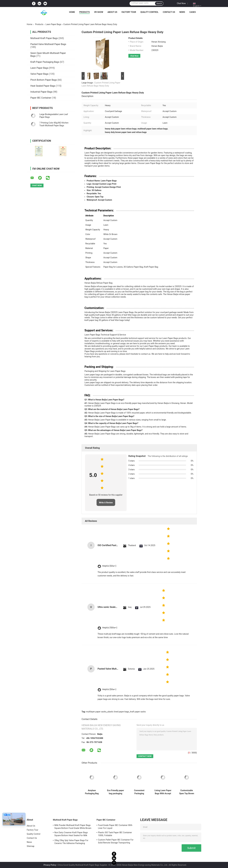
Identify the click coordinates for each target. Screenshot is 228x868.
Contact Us (169, 12)
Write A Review (106, 503)
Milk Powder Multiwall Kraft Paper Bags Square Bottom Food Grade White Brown (73, 827)
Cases (193, 12)
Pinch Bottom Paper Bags (44, 80)
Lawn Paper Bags (53, 24)
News (182, 12)
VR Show (99, 12)
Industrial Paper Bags (41, 92)
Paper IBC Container (41, 98)
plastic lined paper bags (118, 712)
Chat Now (181, 3)
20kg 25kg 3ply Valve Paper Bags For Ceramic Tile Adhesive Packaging (71, 842)
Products (84, 12)
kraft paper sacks (138, 712)
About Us (112, 12)
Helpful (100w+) (110, 628)
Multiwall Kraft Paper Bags (44, 38)
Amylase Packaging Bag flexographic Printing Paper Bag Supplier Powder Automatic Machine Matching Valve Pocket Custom (92, 792)
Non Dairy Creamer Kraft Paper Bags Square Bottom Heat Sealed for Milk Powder (71, 834)
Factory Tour (129, 12)
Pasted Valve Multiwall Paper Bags (48, 44)
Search (159, 3)
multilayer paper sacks (96, 712)
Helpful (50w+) (109, 566)
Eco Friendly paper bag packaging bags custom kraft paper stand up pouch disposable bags (115, 792)
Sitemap (31, 846)
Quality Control (149, 12)
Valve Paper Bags (39, 74)
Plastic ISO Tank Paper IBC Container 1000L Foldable (115, 834)
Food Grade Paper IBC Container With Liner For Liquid (115, 827)
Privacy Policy (50, 865)
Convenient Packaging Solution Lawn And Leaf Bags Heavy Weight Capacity (139, 792)
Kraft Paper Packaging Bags (45, 62)
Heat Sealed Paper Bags (43, 86)
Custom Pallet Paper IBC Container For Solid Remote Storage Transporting (116, 841)
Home (72, 12)
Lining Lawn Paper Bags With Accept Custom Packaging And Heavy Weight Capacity (163, 792)
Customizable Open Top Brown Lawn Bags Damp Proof (187, 792)
